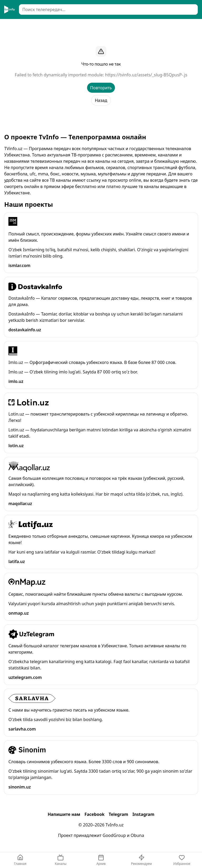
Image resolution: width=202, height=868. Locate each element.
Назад (101, 100)
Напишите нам (64, 814)
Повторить (101, 88)
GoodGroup (114, 835)
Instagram (143, 814)
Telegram (118, 814)
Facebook (94, 814)
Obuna (137, 835)
